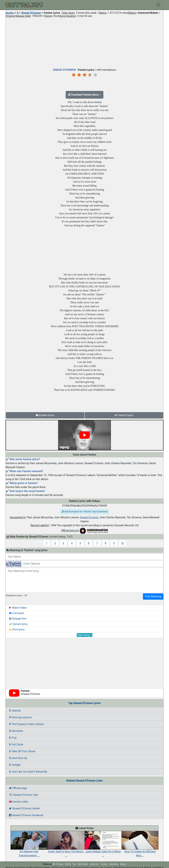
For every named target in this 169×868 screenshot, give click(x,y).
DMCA (68, 864)
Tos (74, 864)
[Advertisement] (84, 42)
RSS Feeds (83, 864)
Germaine (16, 731)
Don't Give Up (18, 758)
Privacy (60, 864)
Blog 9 (123, 864)
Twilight (15, 765)
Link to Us (94, 864)
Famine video (19, 802)
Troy (13, 738)
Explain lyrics (45, 415)
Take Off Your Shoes (22, 751)
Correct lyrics (124, 415)
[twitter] (54, 864)
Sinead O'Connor (31, 13)
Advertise (114, 864)
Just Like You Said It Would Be (28, 772)
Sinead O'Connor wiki (24, 795)
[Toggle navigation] (158, 5)
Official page (18, 788)
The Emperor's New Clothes (26, 724)
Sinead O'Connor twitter (24, 808)
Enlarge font (18, 619)
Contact (104, 864)
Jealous (15, 711)
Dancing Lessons (20, 717)
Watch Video (18, 608)
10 (122, 543)
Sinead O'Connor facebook (26, 815)
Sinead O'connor (89, 517)
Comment (17, 613)
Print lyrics (17, 630)
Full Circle (16, 745)
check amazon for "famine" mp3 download (85, 512)
